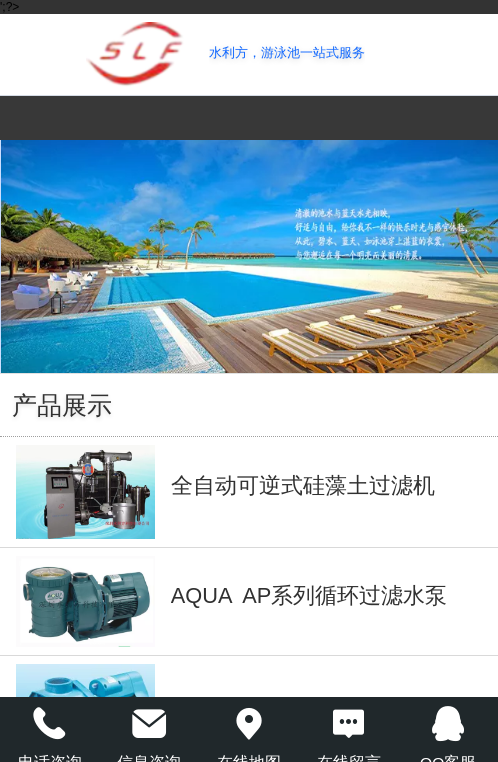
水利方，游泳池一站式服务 (287, 52)
